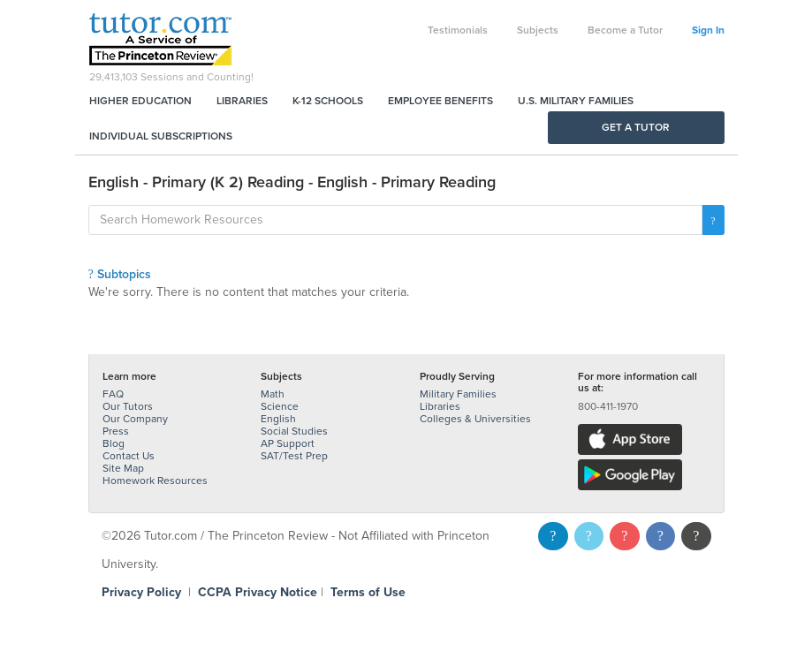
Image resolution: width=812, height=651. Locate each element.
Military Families (458, 394)
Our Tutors (128, 406)
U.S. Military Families (576, 101)
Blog (114, 443)
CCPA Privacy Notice (258, 592)
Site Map (123, 468)
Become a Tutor (625, 30)
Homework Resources (155, 481)
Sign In (708, 30)
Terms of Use (368, 592)
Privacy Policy (141, 592)
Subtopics (120, 274)
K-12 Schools (328, 101)
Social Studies (294, 431)
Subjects (538, 30)
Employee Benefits (440, 101)
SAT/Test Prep (294, 456)
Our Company (135, 419)
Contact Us (129, 456)
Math (273, 394)
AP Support (288, 443)
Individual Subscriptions (161, 136)
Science (280, 406)
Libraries (242, 101)
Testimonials (458, 30)
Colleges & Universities (475, 419)
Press (116, 431)
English (278, 419)
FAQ (113, 394)
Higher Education (140, 101)
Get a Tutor (636, 127)
